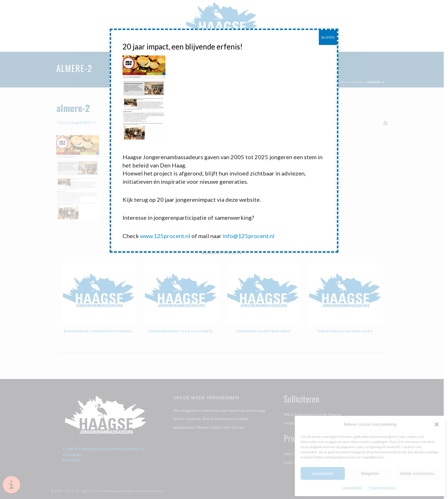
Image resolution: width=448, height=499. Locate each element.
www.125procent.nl (165, 236)
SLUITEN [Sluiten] (328, 37)
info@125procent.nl (249, 236)
